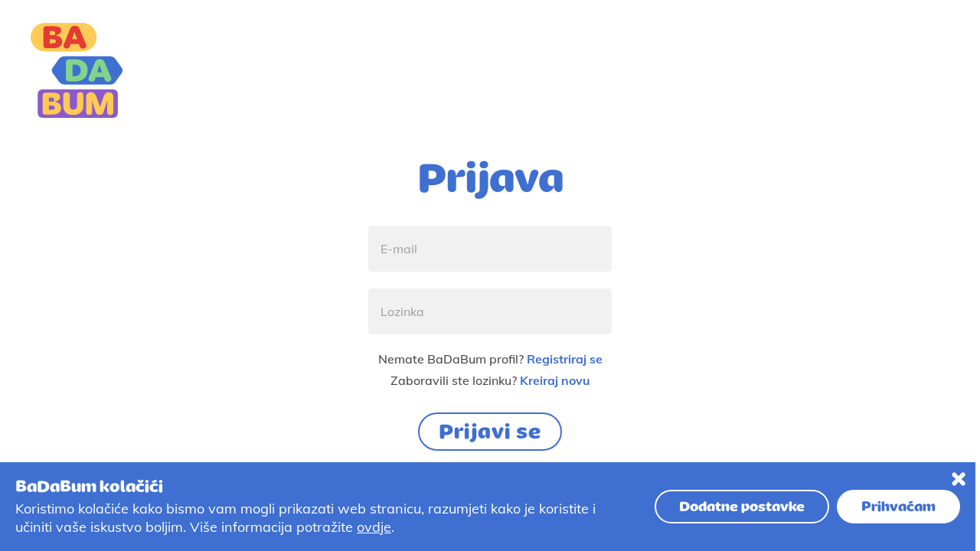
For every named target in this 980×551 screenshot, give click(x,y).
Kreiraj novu (555, 380)
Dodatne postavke (742, 507)
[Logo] (77, 70)
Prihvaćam (898, 507)
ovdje (374, 527)
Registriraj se (565, 359)
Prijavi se (490, 432)
